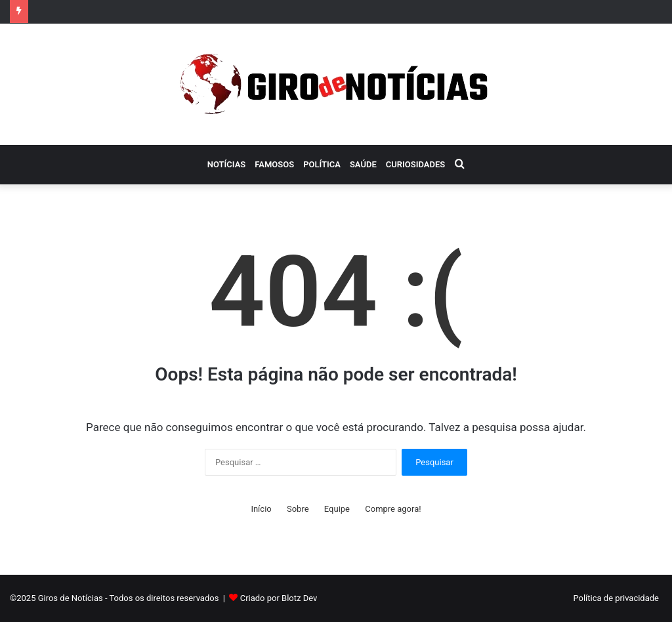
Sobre (298, 509)
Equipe (337, 509)
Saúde (363, 164)
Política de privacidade (616, 598)
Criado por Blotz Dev (279, 598)
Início (261, 509)
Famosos (274, 164)
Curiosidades (415, 164)
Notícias (227, 164)
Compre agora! (393, 509)
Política (322, 164)
